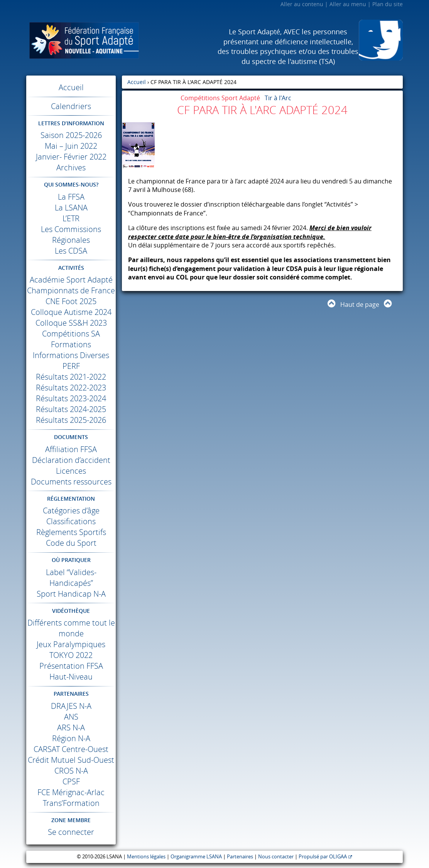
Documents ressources (71, 482)
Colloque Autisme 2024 (71, 312)
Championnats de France (71, 290)
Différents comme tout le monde (71, 628)
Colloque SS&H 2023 (71, 323)
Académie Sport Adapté (71, 280)
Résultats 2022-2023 (71, 388)
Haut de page (360, 304)
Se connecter (71, 832)
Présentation (71, 666)
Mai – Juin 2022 (71, 146)
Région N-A (71, 738)
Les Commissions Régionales (71, 235)
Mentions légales (146, 857)
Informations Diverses (71, 355)
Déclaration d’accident (71, 460)
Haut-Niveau (71, 677)
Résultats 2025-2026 (71, 420)
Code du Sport (71, 543)
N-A (71, 706)
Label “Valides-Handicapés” (71, 578)
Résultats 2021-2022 (71, 377)
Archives (71, 167)
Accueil (71, 87)
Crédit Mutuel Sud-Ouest (71, 760)
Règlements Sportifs (71, 532)
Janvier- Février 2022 (71, 157)
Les (71, 251)
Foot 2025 (71, 301)
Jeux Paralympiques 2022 (71, 650)
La (71, 197)
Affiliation (71, 449)
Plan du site (388, 4)
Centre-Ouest (71, 749)
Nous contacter (276, 857)
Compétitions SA (71, 334)
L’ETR (71, 218)
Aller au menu (348, 4)
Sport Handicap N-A (71, 594)
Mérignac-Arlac (71, 792)
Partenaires (240, 857)
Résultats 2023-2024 (71, 398)
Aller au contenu (302, 4)
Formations (71, 344)
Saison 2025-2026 (71, 135)
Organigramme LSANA (196, 857)
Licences (71, 471)
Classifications (71, 521)
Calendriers (71, 106)
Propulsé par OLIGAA (323, 857)
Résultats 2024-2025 (71, 409)
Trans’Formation (71, 803)
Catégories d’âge (71, 511)
